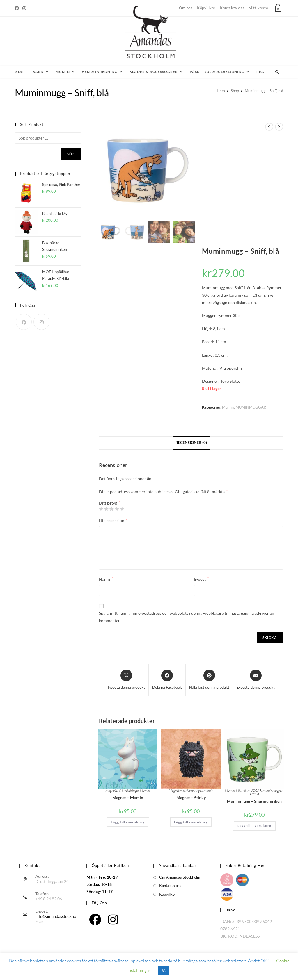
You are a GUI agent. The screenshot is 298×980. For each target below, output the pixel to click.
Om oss (186, 8)
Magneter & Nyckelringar (122, 790)
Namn (106, 579)
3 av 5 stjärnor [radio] (111, 509)
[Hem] (221, 91)
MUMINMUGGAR (251, 407)
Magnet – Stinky (191, 798)
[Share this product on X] (126, 680)
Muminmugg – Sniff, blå (264, 91)
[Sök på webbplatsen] (277, 72)
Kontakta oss (232, 8)
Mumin (228, 407)
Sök (71, 154)
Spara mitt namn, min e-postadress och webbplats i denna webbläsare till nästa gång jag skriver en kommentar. (187, 617)
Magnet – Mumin (128, 798)
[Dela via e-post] (256, 680)
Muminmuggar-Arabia (267, 792)
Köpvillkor (206, 8)
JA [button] (163, 970)
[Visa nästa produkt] (279, 127)
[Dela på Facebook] (167, 680)
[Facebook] (18, 8)
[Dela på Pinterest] (209, 680)
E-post (201, 579)
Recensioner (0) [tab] (191, 443)
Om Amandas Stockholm (180, 877)
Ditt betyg (109, 503)
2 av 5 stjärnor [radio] (106, 509)
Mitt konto (258, 8)
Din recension (113, 520)
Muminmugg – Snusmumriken (254, 801)
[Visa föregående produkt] (269, 127)
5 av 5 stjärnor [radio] (122, 509)
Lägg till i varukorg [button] (128, 822)
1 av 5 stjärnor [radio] (101, 509)
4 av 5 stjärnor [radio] (117, 509)
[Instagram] (24, 8)
